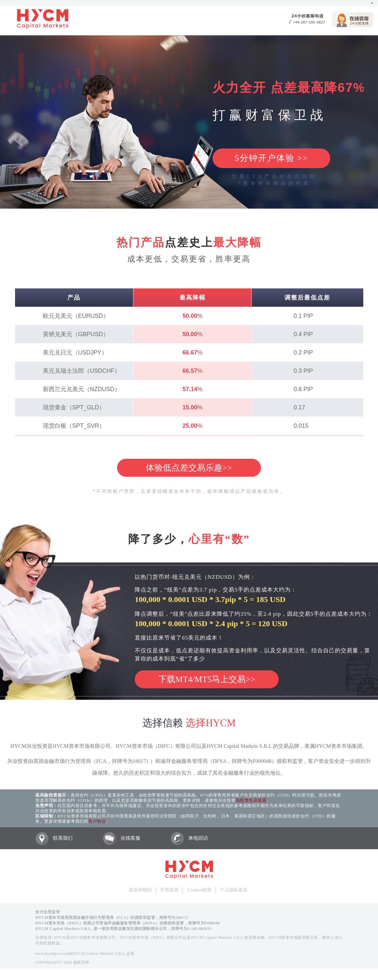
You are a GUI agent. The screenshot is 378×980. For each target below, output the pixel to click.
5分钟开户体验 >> (272, 158)
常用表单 (169, 890)
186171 (182, 918)
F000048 (212, 923)
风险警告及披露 (251, 800)
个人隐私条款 (234, 890)
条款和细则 (140, 890)
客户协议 (97, 821)
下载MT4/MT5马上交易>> (207, 679)
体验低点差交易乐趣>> (189, 468)
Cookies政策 (199, 890)
